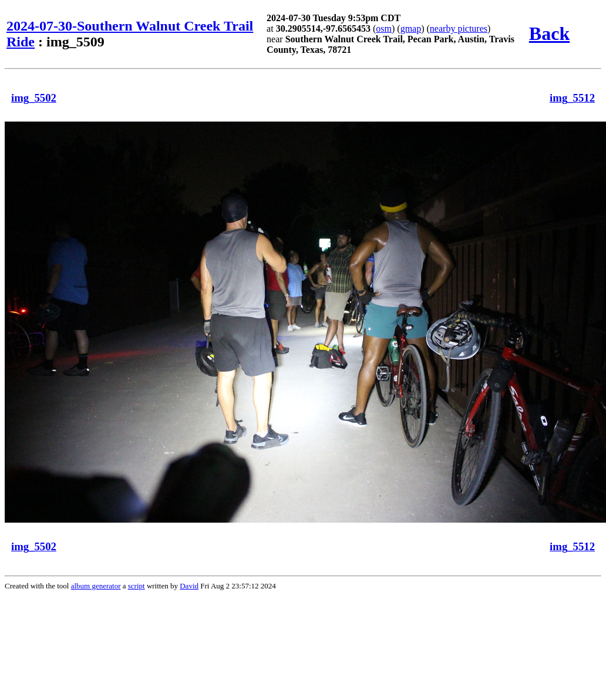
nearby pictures (459, 28)
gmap (411, 28)
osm (384, 28)
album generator (96, 586)
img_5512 (572, 98)
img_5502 (34, 98)
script (137, 586)
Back (549, 33)
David (189, 586)
